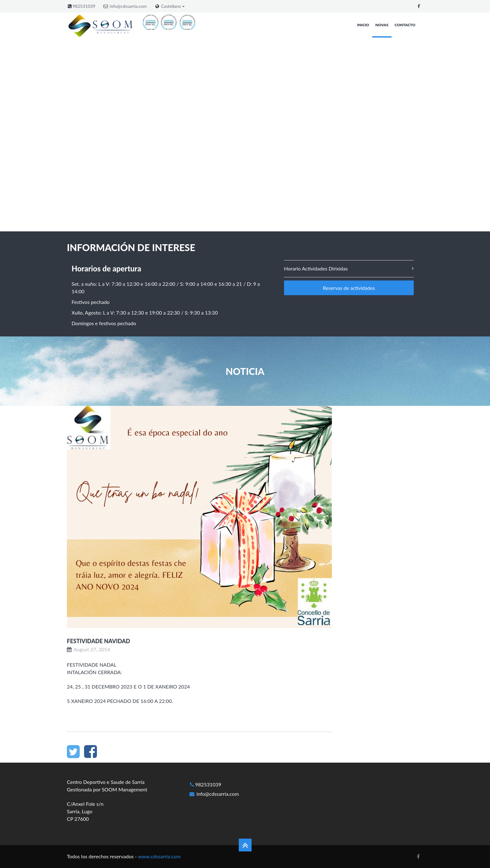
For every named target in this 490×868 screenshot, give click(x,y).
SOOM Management (124, 789)
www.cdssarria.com (159, 856)
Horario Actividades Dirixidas (316, 268)
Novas (382, 25)
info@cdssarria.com (128, 6)
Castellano (173, 6)
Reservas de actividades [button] (349, 288)
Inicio (363, 25)
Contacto (405, 25)
